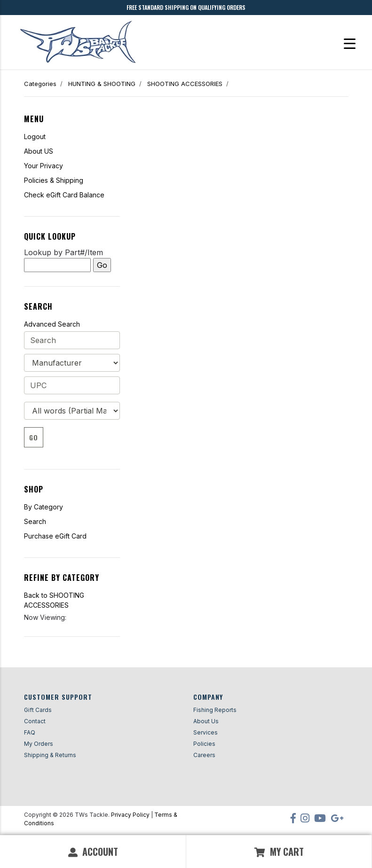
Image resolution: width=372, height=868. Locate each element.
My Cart (279, 852)
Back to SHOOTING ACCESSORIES (54, 600)
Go (34, 437)
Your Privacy (44, 166)
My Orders (39, 744)
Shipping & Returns (50, 755)
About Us (206, 721)
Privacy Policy (130, 815)
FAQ (30, 732)
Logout (35, 137)
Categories (40, 84)
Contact (35, 721)
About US (39, 151)
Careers (204, 755)
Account (93, 852)
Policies (204, 744)
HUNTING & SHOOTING (102, 84)
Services (206, 732)
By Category (44, 507)
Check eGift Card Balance (64, 195)
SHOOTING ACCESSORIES (185, 84)
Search (35, 521)
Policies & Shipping (54, 180)
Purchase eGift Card (55, 536)
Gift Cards (38, 710)
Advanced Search (52, 324)
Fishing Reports (215, 710)
